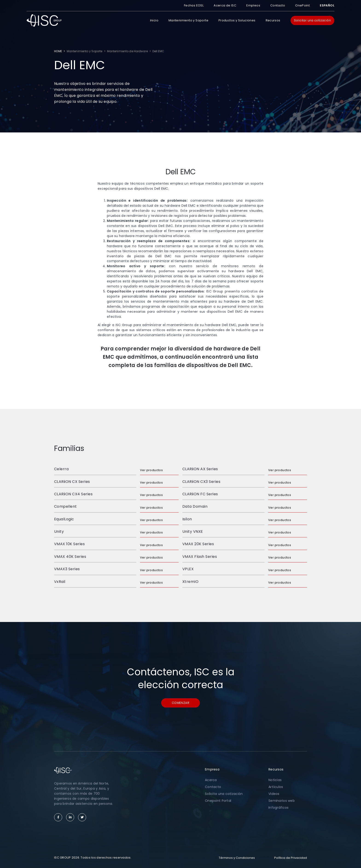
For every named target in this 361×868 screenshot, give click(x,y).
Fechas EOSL (194, 5)
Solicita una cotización (224, 794)
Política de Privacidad (291, 858)
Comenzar (180, 703)
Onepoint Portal (218, 801)
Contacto (278, 5)
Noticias (275, 780)
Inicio (154, 20)
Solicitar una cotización (312, 20)
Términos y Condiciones (237, 858)
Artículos (276, 787)
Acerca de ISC (225, 5)
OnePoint (302, 5)
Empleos (253, 5)
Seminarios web (282, 801)
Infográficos (278, 808)
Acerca (211, 780)
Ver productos (151, 470)
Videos (274, 794)
